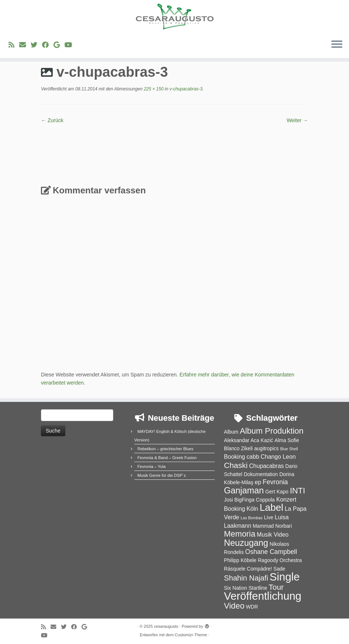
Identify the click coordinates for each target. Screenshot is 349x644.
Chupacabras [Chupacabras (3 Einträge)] (266, 466)
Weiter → (297, 120)
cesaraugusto (166, 626)
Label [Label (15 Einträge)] (272, 507)
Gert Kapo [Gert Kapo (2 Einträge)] (277, 492)
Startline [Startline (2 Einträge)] (258, 588)
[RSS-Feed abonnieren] (14, 45)
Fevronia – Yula (152, 466)
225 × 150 (153, 89)
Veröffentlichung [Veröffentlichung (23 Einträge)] (263, 596)
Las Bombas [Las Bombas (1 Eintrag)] (251, 518)
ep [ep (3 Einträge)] (258, 482)
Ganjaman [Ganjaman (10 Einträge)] (244, 490)
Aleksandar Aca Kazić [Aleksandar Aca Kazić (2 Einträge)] (248, 440)
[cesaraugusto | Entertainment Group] (174, 17)
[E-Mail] (25, 45)
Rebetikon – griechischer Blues (166, 449)
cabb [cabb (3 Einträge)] (253, 457)
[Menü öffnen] (337, 45)
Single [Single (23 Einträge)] (285, 577)
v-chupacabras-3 (185, 89)
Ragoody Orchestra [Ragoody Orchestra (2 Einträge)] (280, 560)
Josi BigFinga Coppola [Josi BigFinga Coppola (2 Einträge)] (249, 500)
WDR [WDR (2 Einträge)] (252, 607)
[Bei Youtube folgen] (71, 45)
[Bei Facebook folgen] (48, 45)
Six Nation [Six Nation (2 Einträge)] (236, 588)
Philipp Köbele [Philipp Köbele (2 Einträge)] (240, 560)
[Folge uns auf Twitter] (36, 45)
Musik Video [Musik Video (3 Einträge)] (273, 535)
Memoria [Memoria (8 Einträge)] (240, 534)
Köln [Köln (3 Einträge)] (252, 509)
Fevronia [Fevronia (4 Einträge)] (275, 482)
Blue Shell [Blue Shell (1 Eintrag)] (289, 449)
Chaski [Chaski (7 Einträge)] (236, 465)
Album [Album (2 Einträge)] (231, 432)
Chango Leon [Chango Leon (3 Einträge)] (278, 457)
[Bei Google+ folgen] (59, 45)
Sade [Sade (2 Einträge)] (279, 569)
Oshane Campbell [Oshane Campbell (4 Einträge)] (271, 552)
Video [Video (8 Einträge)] (234, 606)
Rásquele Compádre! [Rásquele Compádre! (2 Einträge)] (248, 569)
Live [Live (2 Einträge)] (268, 518)
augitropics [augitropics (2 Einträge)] (267, 449)
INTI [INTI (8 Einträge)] (298, 491)
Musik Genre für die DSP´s (162, 475)
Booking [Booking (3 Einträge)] (234, 457)
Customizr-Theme (191, 635)
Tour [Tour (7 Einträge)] (276, 587)
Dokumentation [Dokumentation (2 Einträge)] (261, 474)
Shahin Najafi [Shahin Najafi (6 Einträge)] (246, 578)
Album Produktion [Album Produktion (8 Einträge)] (272, 431)
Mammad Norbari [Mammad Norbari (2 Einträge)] (272, 526)
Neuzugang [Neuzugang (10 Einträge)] (246, 543)
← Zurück (52, 120)
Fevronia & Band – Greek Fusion (167, 458)
